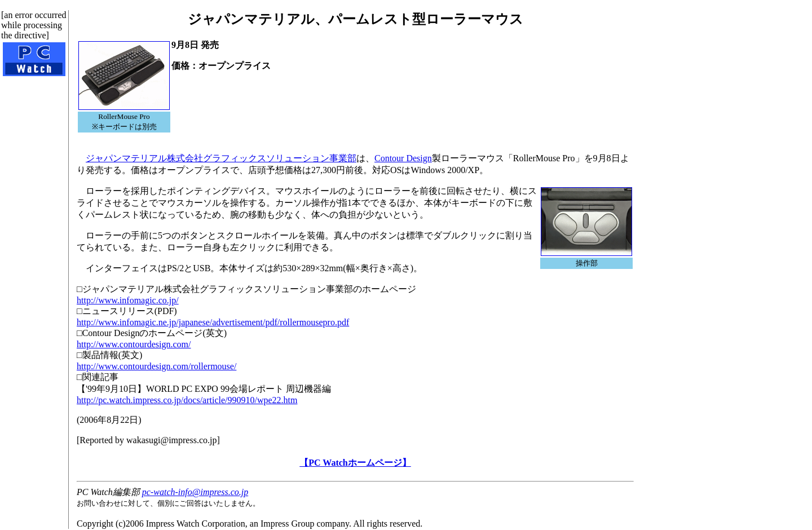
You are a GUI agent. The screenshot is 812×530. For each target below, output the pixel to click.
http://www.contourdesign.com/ (134, 344)
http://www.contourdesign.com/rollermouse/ (156, 366)
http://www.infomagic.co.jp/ (128, 300)
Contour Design (403, 158)
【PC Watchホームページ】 (355, 463)
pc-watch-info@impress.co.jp (195, 492)
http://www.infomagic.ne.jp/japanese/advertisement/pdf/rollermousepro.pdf (213, 322)
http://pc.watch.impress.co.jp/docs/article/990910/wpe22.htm (187, 400)
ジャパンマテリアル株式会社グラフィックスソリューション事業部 (221, 158)
